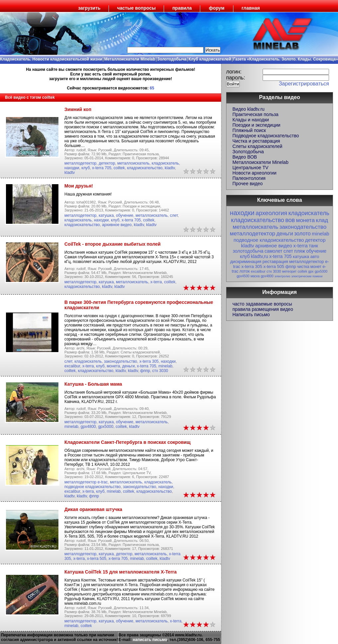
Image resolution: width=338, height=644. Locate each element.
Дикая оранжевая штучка (93, 509)
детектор (107, 163)
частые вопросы (136, 8)
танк (313, 246)
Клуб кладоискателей (210, 59)
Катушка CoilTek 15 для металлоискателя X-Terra (121, 572)
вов (290, 220)
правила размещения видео (263, 309)
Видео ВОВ (245, 157)
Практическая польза (255, 114)
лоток (245, 271)
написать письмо (150, 640)
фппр (145, 371)
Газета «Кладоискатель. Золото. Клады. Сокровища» (286, 59)
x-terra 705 (102, 168)
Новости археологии (254, 173)
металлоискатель (133, 163)
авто (315, 257)
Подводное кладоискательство (266, 136)
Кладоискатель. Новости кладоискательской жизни (51, 59)
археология (271, 213)
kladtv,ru (260, 256)
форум (217, 8)
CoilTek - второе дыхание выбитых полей (113, 244)
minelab (165, 366)
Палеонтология (249, 178)
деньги (128, 366)
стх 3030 (160, 371)
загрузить (89, 8)
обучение (125, 215)
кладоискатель (165, 163)
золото (302, 234)
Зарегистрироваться (304, 84)
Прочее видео (248, 184)
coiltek (119, 168)
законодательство (121, 361)
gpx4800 (88, 427)
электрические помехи (307, 276)
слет (174, 215)
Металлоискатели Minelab (130, 59)
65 (152, 88)
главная (251, 8)
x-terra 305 (149, 361)
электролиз (282, 276)
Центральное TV (250, 168)
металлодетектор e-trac (86, 482)
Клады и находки (251, 120)
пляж (300, 251)
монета (113, 366)
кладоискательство (145, 168)
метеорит (289, 271)
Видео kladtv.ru (249, 109)
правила (182, 8)
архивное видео (117, 225)
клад (322, 220)
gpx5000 (106, 427)
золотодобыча (248, 251)
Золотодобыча (172, 59)
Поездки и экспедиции (256, 125)
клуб (85, 168)
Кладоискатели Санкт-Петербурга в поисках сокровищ (127, 442)
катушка (106, 215)
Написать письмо (251, 315)
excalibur (72, 366)
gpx (311, 271)
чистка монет (309, 267)
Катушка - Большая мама (93, 384)
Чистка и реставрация (256, 141)
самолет (274, 251)
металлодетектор (81, 163)
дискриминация (246, 261)
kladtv (170, 168)
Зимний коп (78, 109)
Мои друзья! (79, 186)
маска (255, 276)
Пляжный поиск (249, 130)
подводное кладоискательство (93, 487)
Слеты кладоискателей (257, 146)
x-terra (156, 282)
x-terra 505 (97, 559)
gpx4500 (243, 276)
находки (72, 168)
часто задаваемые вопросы (262, 304)
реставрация (275, 261)
